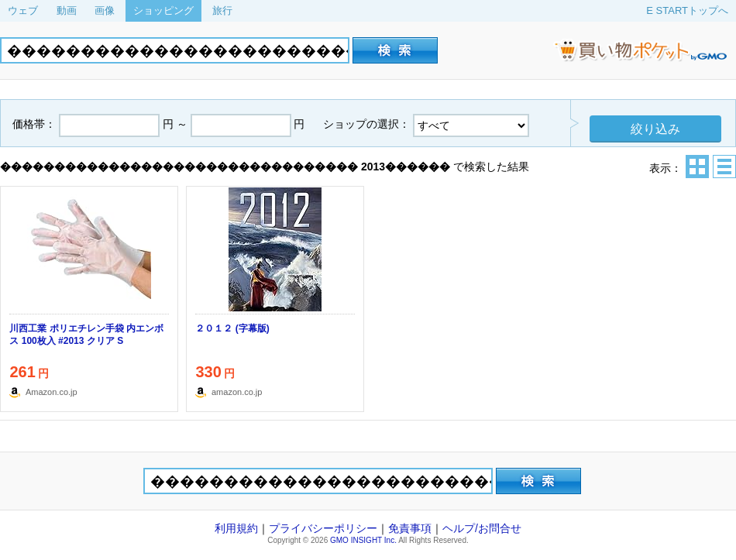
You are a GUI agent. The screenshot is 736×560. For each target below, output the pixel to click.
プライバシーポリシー (323, 528)
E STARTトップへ (687, 10)
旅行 (222, 10)
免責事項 (410, 528)
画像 (105, 10)
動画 (67, 10)
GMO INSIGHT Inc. (363, 540)
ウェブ (23, 10)
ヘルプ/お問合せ (482, 528)
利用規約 (236, 528)
